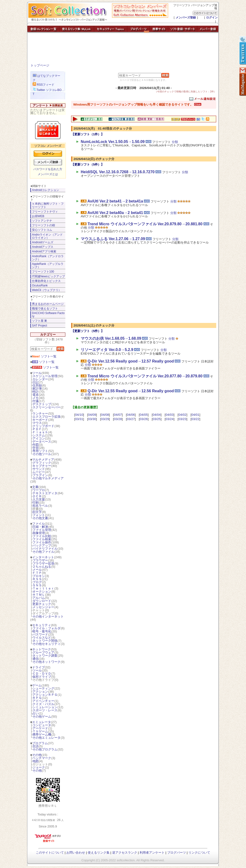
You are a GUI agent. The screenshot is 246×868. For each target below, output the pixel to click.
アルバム (39, 598)
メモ (36, 398)
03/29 (105, 419)
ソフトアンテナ (42, 221)
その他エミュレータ (46, 738)
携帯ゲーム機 (42, 734)
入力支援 (39, 499)
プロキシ (39, 576)
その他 (37, 755)
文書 (35, 487)
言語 (36, 746)
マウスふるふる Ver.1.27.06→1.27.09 (113, 239)
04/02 (182, 415)
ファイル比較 (42, 536)
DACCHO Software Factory (48, 315)
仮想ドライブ (42, 677)
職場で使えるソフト (45, 309)
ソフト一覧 (44, 356)
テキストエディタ (45, 493)
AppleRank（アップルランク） (48, 265)
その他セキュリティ (46, 644)
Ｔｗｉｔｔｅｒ (43, 588)
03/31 (79, 419)
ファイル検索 (42, 539)
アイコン (39, 438)
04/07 (118, 415)
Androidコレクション (46, 190)
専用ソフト (40, 451)
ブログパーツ (177, 853)
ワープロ (39, 490)
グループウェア (43, 652)
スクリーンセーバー (46, 407)
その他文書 (40, 518)
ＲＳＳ (37, 579)
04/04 (157, 415)
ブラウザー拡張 (43, 563)
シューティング (43, 688)
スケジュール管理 (45, 376)
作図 (36, 445)
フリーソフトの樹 (43, 225)
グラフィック (42, 463)
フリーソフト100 (43, 272)
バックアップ (42, 545)
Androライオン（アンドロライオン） (47, 236)
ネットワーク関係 (45, 641)
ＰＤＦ (37, 429)
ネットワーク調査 (45, 656)
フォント (39, 515)
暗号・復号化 (42, 631)
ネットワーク (42, 649)
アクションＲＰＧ (45, 695)
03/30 (92, 419)
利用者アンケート (152, 853)
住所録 (37, 385)
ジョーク (39, 767)
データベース (42, 442)
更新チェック (42, 604)
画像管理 (39, 533)
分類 (175, 142)
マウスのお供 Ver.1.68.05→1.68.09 (111, 338)
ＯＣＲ (37, 496)
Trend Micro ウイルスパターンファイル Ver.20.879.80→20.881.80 (145, 224)
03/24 (169, 419)
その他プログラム (45, 749)
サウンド (39, 469)
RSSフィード (43, 85)
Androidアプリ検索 (44, 251)
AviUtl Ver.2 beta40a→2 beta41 (115, 213)
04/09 (92, 415)
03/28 (118, 419)
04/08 (105, 415)
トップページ (40, 65)
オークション (42, 592)
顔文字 (37, 512)
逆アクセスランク (125, 853)
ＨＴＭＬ (39, 595)
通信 (36, 659)
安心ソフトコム (42, 230)
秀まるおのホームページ (48, 304)
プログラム (40, 743)
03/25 (157, 419)
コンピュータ (42, 725)
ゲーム (37, 685)
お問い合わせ (76, 853)
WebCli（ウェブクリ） (47, 290)
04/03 (169, 415)
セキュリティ (42, 625)
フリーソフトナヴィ (45, 212)
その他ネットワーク (46, 662)
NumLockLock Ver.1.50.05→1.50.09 (113, 142)
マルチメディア (43, 460)
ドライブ (38, 667)
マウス (37, 423)
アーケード (40, 728)
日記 (36, 382)
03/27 (131, 419)
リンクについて (199, 853)
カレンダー (40, 379)
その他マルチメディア (48, 478)
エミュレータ (42, 722)
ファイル (38, 524)
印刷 (36, 502)
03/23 (182, 419)
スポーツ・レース (45, 710)
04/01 (195, 415)
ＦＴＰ (37, 573)
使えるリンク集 (99, 853)
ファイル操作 (42, 542)
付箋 (36, 401)
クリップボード (43, 426)
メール (37, 570)
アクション (40, 692)
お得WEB (38, 216)
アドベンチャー (43, 701)
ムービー (39, 472)
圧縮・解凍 (40, 527)
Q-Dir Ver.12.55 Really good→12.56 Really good (131, 391)
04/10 (79, 415)
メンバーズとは (48, 174)
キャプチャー (42, 466)
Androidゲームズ (43, 242)
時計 (36, 392)
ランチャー (40, 413)
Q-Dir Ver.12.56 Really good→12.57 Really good (131, 361)
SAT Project (40, 326)
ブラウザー (40, 560)
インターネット (43, 557)
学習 (36, 448)
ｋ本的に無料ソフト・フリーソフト (48, 205)
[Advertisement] (123, 49)
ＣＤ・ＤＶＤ (42, 674)
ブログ (37, 582)
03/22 (195, 419)
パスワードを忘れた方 (48, 169)
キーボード (40, 420)
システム (39, 435)
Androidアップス (43, 247)
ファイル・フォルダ (46, 628)
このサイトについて (50, 853)
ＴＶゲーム (40, 731)
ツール (37, 373)
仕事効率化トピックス (46, 281)
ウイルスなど (42, 638)
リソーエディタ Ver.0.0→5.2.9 (107, 350)
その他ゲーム (42, 716)
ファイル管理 (42, 530)
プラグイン (40, 475)
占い (36, 713)
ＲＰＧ (37, 698)
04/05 (144, 415)
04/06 (131, 415)
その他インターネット (48, 616)
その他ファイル (43, 552)
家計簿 (37, 389)
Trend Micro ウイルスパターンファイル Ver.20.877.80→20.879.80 (145, 376)
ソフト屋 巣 (40, 321)
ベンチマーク (42, 758)
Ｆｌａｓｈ (40, 432)
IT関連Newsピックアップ (48, 276)
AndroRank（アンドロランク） (48, 258)
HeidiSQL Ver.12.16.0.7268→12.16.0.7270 (118, 172)
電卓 (36, 395)
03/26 (144, 419)
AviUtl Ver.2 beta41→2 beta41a (115, 201)
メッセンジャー (43, 607)
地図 (36, 761)
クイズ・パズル (43, 704)
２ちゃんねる (42, 567)
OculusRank (40, 285)
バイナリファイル (45, 549)
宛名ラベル (40, 506)
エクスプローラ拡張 (46, 417)
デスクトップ (42, 404)
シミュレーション (45, 707)
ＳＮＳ (37, 585)
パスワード (40, 634)
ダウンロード (42, 601)
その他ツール (42, 454)
